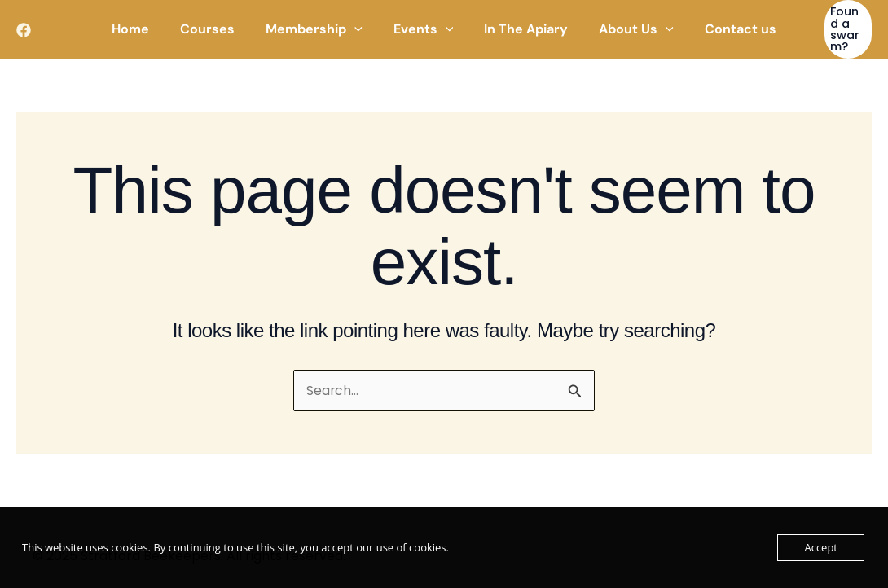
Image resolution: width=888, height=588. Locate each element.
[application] (359, 20)
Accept (821, 547)
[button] (840, 20)
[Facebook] (24, 21)
